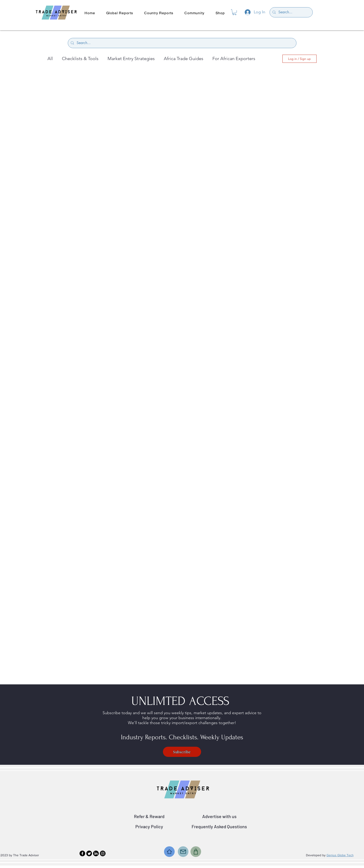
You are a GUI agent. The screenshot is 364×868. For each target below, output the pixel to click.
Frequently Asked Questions (219, 826)
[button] (234, 12)
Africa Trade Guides (184, 58)
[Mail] (183, 852)
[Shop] (196, 852)
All (50, 58)
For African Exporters (234, 58)
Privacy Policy (149, 826)
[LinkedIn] (96, 853)
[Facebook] (82, 853)
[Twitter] (89, 853)
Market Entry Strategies (131, 58)
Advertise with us (219, 816)
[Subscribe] (182, 752)
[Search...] (291, 12)
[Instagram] (103, 853)
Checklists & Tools (80, 58)
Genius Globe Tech (340, 855)
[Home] (169, 852)
